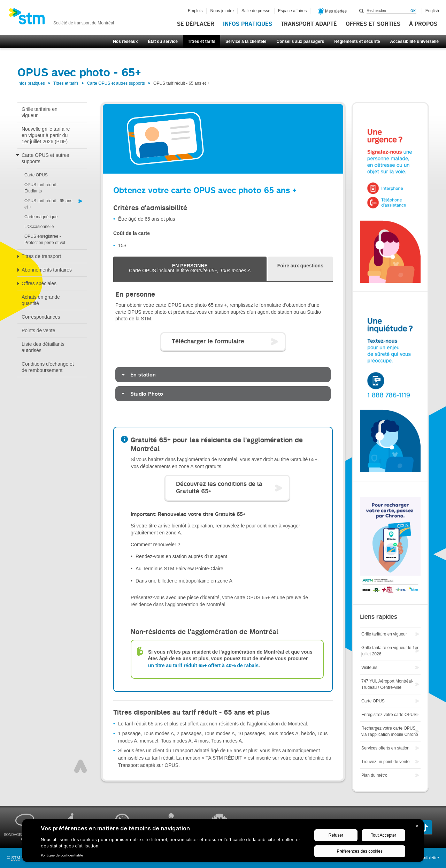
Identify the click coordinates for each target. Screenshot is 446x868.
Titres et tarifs (202, 41)
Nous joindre (222, 11)
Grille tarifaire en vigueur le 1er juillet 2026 (390, 651)
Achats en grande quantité (41, 300)
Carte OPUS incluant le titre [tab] (190, 268)
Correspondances (41, 317)
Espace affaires (293, 11)
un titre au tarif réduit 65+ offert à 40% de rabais (203, 665)
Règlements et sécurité (357, 41)
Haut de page (80, 766)
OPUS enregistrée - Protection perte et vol (45, 239)
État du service (163, 41)
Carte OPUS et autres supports (116, 83)
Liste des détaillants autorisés (43, 347)
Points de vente (39, 330)
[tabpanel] (223, 350)
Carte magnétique (41, 217)
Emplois (195, 11)
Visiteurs (369, 668)
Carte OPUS (36, 175)
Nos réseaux (125, 41)
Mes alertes (332, 12)
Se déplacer (196, 24)
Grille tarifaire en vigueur (40, 112)
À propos (423, 24)
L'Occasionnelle (39, 227)
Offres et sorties (373, 24)
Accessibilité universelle (414, 41)
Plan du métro (374, 775)
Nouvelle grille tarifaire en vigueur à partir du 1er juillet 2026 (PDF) (46, 135)
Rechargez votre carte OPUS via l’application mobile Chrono (390, 731)
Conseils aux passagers (300, 41)
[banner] (61, 18)
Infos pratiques (248, 24)
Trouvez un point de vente (385, 762)
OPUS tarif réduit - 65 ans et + (48, 204)
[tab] (300, 269)
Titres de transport (41, 256)
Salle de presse (256, 11)
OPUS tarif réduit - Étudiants (41, 188)
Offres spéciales (39, 283)
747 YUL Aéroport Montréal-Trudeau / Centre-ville (387, 684)
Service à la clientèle (246, 41)
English (432, 11)
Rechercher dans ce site (362, 11)
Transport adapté (309, 24)
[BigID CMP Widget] (223, 842)
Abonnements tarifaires (47, 270)
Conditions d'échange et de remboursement (48, 367)
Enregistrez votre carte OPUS (389, 715)
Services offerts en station (385, 748)
